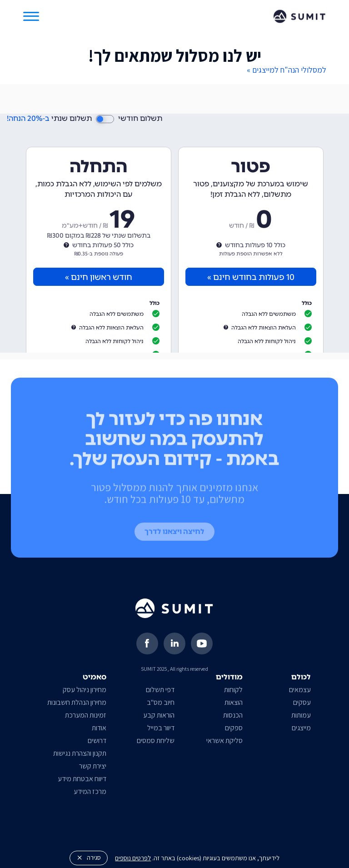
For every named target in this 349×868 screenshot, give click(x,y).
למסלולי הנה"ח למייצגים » (287, 70)
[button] (31, 16)
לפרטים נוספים (133, 858)
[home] (300, 16)
